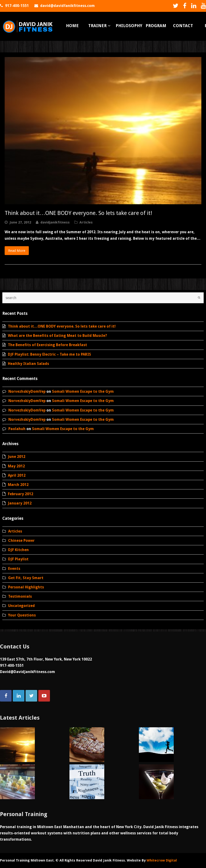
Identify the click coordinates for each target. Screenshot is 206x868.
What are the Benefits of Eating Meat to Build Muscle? (57, 336)
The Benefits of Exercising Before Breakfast (47, 345)
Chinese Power (21, 541)
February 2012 (21, 494)
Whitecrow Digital (162, 860)
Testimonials (20, 596)
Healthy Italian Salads (28, 364)
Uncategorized (21, 606)
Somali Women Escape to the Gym (83, 391)
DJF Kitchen (18, 550)
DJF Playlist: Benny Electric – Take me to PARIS (49, 354)
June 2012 (17, 457)
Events (14, 569)
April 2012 (17, 475)
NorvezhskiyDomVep (27, 391)
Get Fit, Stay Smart (26, 578)
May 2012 (16, 466)
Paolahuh (17, 429)
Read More (17, 251)
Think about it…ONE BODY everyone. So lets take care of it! (78, 213)
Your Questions (22, 615)
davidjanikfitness (55, 222)
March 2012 (18, 485)
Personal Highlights (26, 587)
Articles (86, 222)
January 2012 (20, 503)
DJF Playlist (18, 559)
